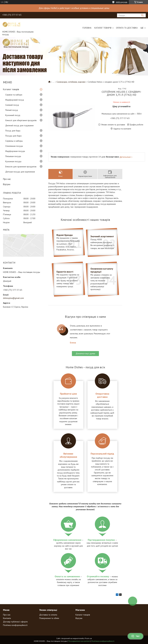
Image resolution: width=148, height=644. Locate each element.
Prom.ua (88, 638)
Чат (135, 636)
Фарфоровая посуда (15, 151)
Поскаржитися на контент (79, 641)
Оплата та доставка (127, 28)
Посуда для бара (13, 136)
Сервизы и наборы (14, 141)
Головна (87, 28)
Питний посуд (12, 110)
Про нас (7, 179)
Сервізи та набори (14, 95)
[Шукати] (142, 15)
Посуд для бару (13, 131)
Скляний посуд (12, 105)
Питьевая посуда (13, 156)
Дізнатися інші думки (85, 353)
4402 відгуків (122, 2)
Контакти (7, 618)
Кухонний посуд (13, 115)
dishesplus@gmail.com (13, 298)
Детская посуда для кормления (20, 172)
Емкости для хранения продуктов (21, 167)
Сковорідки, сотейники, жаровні (71, 82)
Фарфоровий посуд (15, 100)
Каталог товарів (103, 28)
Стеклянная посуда (14, 146)
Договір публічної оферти (15, 622)
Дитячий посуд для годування (19, 125)
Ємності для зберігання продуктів (21, 120)
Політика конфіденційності (15, 625)
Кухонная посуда (13, 161)
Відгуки (7, 184)
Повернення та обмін (49, 618)
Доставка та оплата (48, 615)
